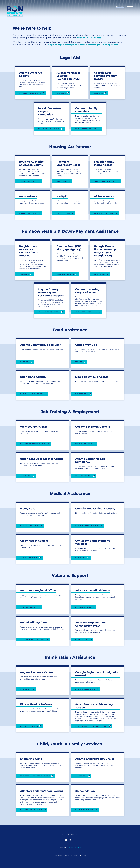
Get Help (120, 6)
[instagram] (128, 7)
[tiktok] (132, 7)
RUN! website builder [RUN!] (74, 848)
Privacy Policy (70, 835)
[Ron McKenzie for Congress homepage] (15, 11)
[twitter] (130, 7)
